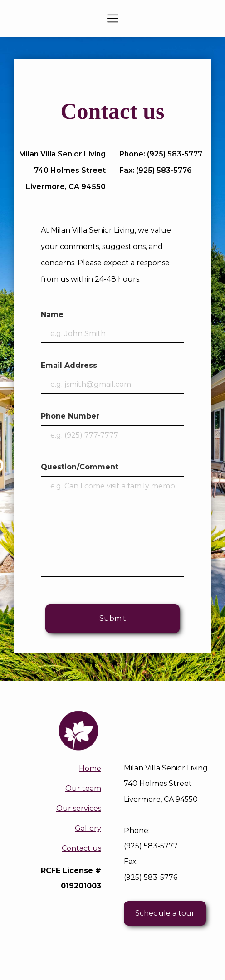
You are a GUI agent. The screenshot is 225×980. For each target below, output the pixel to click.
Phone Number (70, 416)
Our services (79, 808)
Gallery (88, 828)
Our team (83, 788)
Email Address (69, 365)
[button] (113, 18)
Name (52, 314)
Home (90, 768)
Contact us (81, 848)
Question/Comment (80, 467)
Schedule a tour (165, 913)
